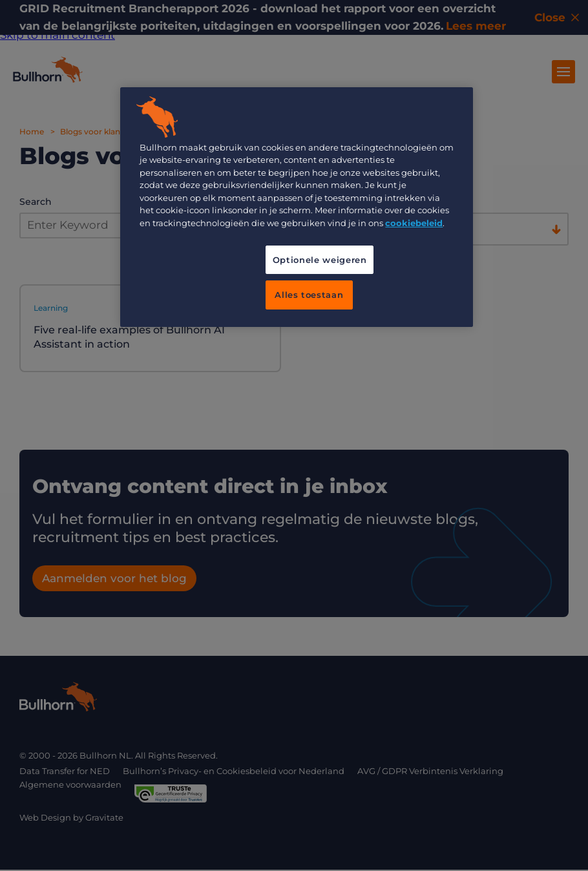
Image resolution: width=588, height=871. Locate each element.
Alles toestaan (309, 295)
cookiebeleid (414, 223)
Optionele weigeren (320, 260)
